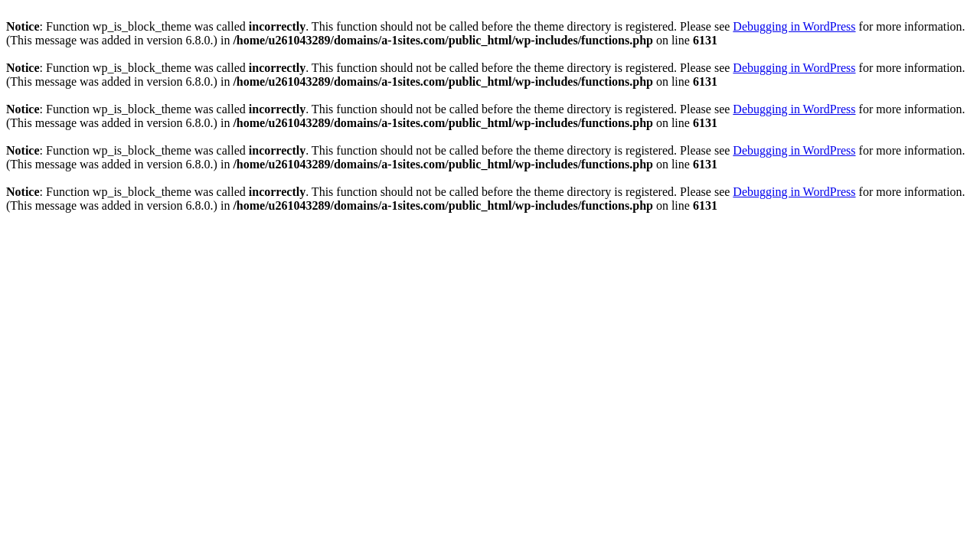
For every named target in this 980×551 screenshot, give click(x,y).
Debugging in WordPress (794, 26)
